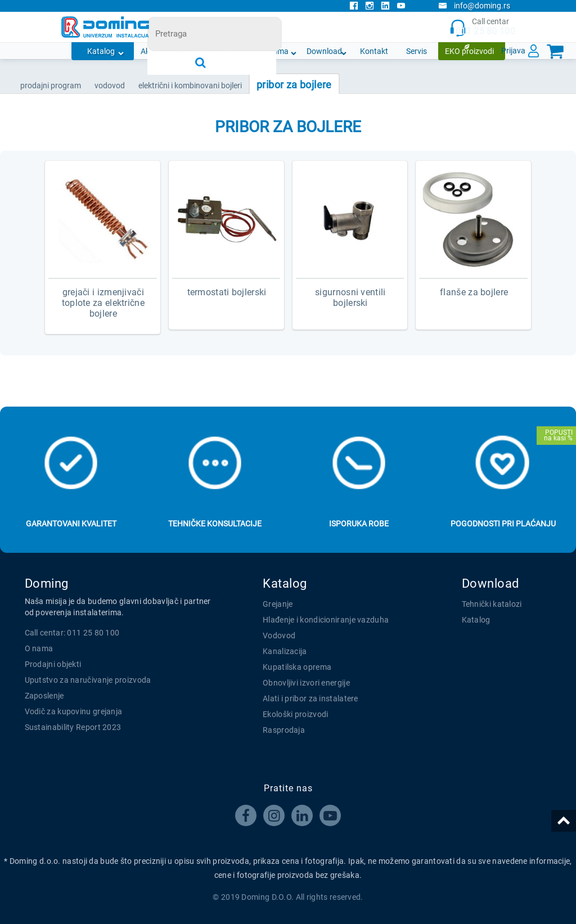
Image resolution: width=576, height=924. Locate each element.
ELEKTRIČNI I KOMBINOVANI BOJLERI (190, 85)
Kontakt (374, 51)
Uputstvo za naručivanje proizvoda (88, 680)
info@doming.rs (474, 6)
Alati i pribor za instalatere (310, 698)
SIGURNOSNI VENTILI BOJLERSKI (350, 298)
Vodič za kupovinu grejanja (74, 711)
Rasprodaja (284, 730)
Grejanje (278, 604)
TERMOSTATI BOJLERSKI (227, 292)
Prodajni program (51, 85)
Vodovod (279, 635)
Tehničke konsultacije (215, 524)
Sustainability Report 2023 (73, 727)
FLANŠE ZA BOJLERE (474, 292)
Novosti (229, 51)
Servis (417, 51)
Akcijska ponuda (169, 51)
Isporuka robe (359, 524)
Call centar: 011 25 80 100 (72, 633)
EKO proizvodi (469, 51)
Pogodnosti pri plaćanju (503, 524)
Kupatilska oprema (297, 667)
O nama (275, 51)
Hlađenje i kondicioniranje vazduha (326, 620)
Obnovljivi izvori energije (306, 683)
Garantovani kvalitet (71, 524)
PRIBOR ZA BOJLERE (294, 85)
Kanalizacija (285, 651)
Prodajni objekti (53, 664)
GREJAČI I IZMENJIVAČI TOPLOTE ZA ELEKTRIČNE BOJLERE (103, 303)
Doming (47, 583)
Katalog (101, 51)
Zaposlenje (44, 696)
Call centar (482, 27)
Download (324, 51)
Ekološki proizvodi (295, 714)
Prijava (513, 51)
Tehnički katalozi (492, 604)
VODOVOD (110, 85)
